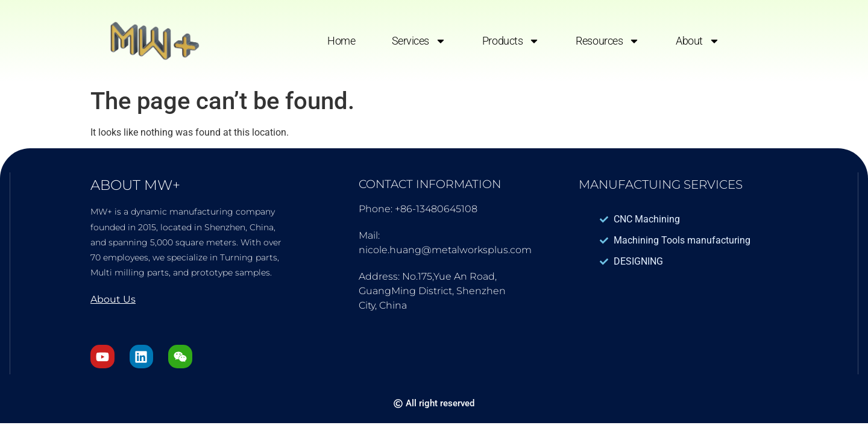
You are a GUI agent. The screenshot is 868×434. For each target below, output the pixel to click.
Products (511, 41)
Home (341, 41)
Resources (608, 41)
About (698, 41)
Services (419, 41)
